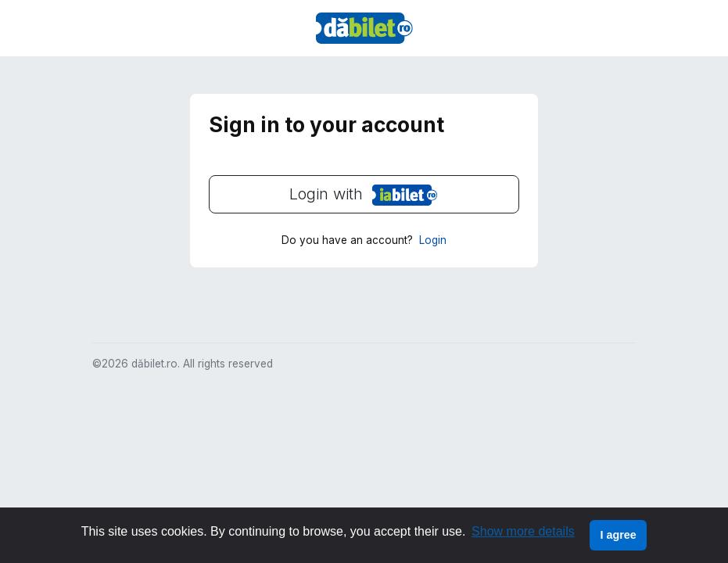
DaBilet (364, 28)
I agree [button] (618, 535)
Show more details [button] (523, 531)
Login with (324, 195)
